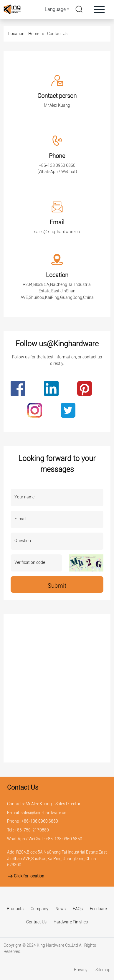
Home (34, 34)
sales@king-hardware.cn (57, 232)
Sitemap (103, 970)
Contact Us (57, 34)
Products (15, 909)
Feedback (99, 909)
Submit (57, 586)
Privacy (81, 970)
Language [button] (55, 9)
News (61, 909)
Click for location (26, 876)
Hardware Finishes (71, 922)
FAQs (78, 909)
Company (39, 909)
